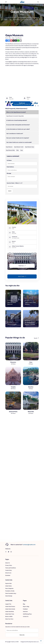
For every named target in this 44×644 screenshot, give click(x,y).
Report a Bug (26, 607)
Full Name (9, 160)
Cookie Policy (9, 570)
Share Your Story (9, 619)
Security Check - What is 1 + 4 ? (15, 183)
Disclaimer (8, 575)
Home (7, 38)
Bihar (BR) (14, 233)
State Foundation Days (11, 593)
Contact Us (26, 617)
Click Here (14, 248)
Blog (24, 604)
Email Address (10, 167)
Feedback (25, 609)
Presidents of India (10, 591)
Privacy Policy (9, 565)
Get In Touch (22, 276)
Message (9, 173)
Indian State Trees (10, 614)
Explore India (8, 583)
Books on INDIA (9, 617)
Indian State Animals (10, 609)
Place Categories (9, 588)
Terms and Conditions (11, 568)
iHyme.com (36, 642)
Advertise (25, 612)
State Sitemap (9, 596)
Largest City (8, 604)
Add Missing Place (27, 614)
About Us (8, 563)
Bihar (10, 38)
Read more (22, 266)
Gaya (13, 38)
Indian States (8, 586)
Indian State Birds (10, 612)
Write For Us (8, 573)
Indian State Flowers (10, 607)
